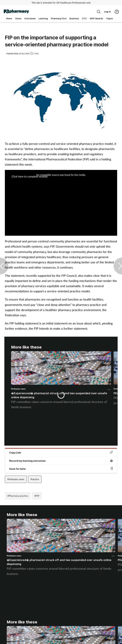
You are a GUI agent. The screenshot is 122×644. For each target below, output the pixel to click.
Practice (35, 479)
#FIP (37, 496)
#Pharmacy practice (18, 496)
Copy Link (61, 452)
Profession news (18, 389)
